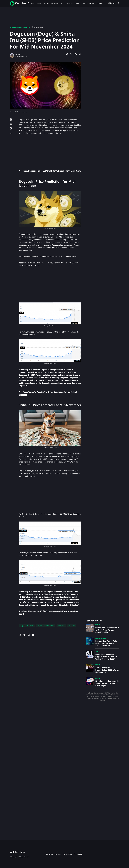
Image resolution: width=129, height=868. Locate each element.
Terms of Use (68, 854)
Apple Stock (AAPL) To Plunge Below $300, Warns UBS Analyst (107, 670)
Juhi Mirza (18, 54)
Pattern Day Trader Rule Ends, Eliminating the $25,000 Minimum (106, 643)
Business (98, 638)
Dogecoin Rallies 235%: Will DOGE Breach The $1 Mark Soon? (55, 171)
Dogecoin (20, 27)
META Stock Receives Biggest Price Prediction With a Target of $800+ (106, 657)
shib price (61, 626)
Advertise (58, 854)
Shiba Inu (27, 27)
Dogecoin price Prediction (46, 626)
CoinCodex (35, 263)
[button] (111, 3)
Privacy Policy (79, 854)
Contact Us (49, 854)
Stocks (98, 625)
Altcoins (13, 27)
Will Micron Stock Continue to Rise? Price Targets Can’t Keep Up (107, 630)
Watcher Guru (17, 852)
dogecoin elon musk (27, 626)
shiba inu (72, 626)
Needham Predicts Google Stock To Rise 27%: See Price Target (107, 683)
